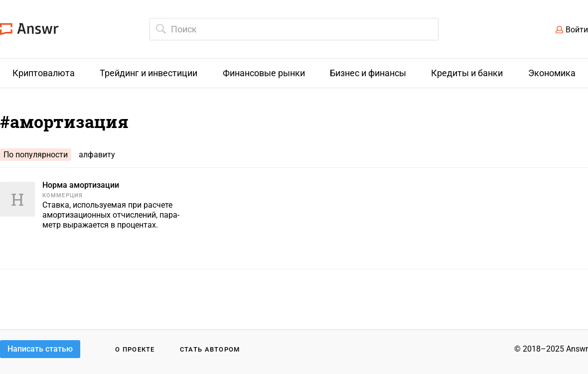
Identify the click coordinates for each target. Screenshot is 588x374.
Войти (577, 30)
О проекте (135, 349)
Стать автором (210, 349)
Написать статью (40, 349)
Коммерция (63, 195)
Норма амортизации (81, 185)
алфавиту (97, 155)
